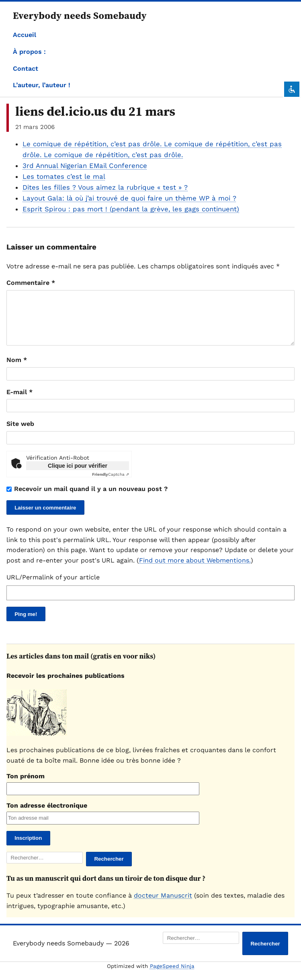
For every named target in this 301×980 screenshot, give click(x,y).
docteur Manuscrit (163, 905)
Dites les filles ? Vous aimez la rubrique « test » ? (105, 187)
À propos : (29, 52)
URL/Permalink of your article (53, 587)
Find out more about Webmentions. (195, 570)
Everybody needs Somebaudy (80, 15)
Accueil (25, 35)
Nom (17, 369)
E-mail (19, 402)
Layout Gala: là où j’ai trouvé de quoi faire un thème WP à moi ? (129, 198)
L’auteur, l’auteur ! (42, 85)
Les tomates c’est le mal (64, 176)
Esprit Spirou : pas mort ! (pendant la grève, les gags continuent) (131, 209)
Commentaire (31, 283)
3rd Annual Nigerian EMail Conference (85, 166)
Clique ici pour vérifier (78, 475)
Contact (26, 69)
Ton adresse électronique (47, 815)
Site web (20, 433)
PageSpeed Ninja (172, 976)
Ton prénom (26, 786)
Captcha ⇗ (111, 484)
